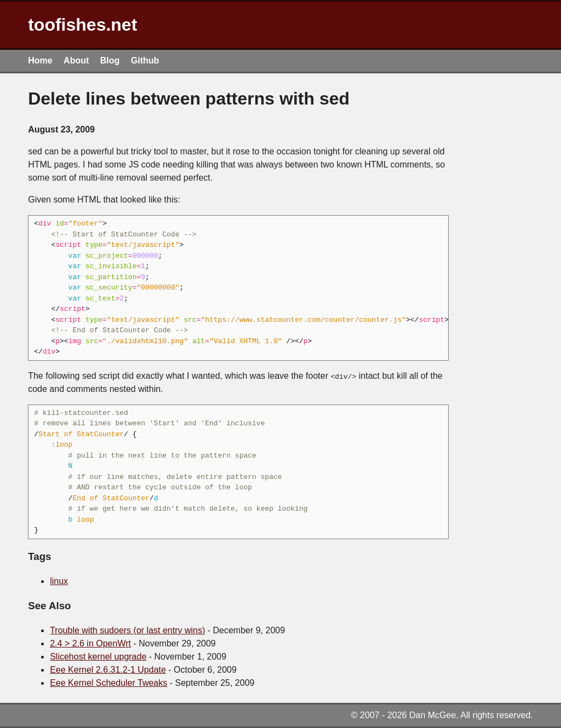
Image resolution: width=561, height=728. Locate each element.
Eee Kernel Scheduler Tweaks (108, 683)
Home (40, 60)
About (76, 60)
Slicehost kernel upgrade (98, 657)
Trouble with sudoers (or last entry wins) (127, 630)
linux (59, 581)
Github (145, 60)
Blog (110, 60)
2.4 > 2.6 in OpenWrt (90, 643)
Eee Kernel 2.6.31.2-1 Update (108, 670)
